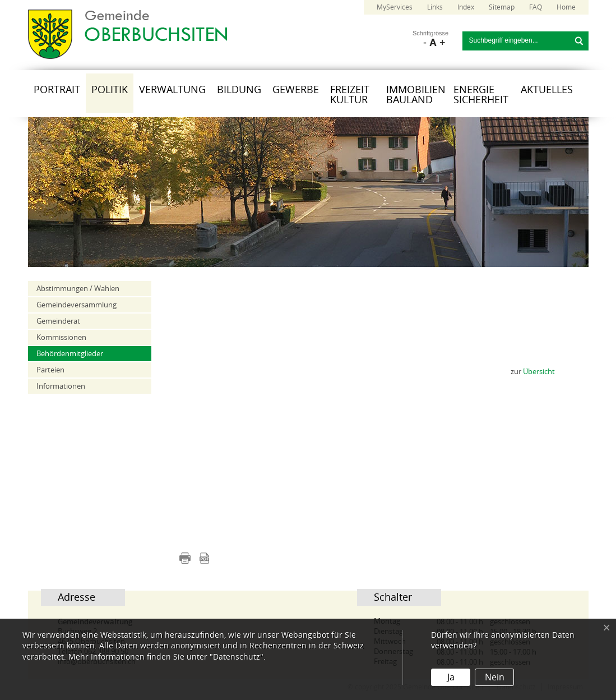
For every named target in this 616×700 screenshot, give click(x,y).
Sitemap (502, 7)
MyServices (395, 7)
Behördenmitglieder (70, 354)
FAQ (536, 7)
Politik (110, 90)
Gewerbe (296, 90)
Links (435, 7)
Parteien (50, 370)
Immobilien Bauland (416, 95)
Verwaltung (172, 90)
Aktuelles (547, 90)
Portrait (57, 90)
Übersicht (539, 372)
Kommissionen (61, 337)
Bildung (239, 90)
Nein (495, 677)
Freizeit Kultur (350, 95)
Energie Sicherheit (481, 95)
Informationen (61, 386)
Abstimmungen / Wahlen (78, 289)
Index (466, 7)
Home (566, 7)
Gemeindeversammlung (77, 305)
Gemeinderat (58, 321)
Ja (451, 677)
